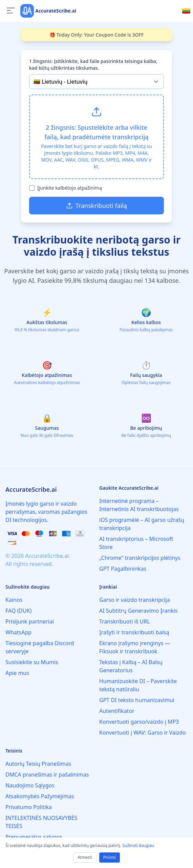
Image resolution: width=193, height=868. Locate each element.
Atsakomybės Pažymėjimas (40, 796)
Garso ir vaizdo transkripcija (135, 600)
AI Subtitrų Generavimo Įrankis (138, 611)
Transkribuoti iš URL (125, 621)
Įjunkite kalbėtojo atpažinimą (70, 188)
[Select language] (186, 11)
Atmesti (85, 857)
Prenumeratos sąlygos (34, 837)
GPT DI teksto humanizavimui (137, 700)
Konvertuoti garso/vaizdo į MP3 (139, 722)
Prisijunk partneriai (30, 621)
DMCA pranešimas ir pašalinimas (47, 775)
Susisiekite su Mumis (32, 662)
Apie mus (17, 673)
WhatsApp (18, 632)
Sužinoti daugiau (138, 845)
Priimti (110, 857)
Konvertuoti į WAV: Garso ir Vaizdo (143, 733)
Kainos (14, 600)
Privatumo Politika (29, 807)
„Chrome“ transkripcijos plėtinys (140, 558)
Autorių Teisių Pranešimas (38, 764)
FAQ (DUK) (18, 611)
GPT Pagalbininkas (123, 569)
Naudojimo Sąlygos (30, 785)
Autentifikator (117, 711)
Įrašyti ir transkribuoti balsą (134, 632)
